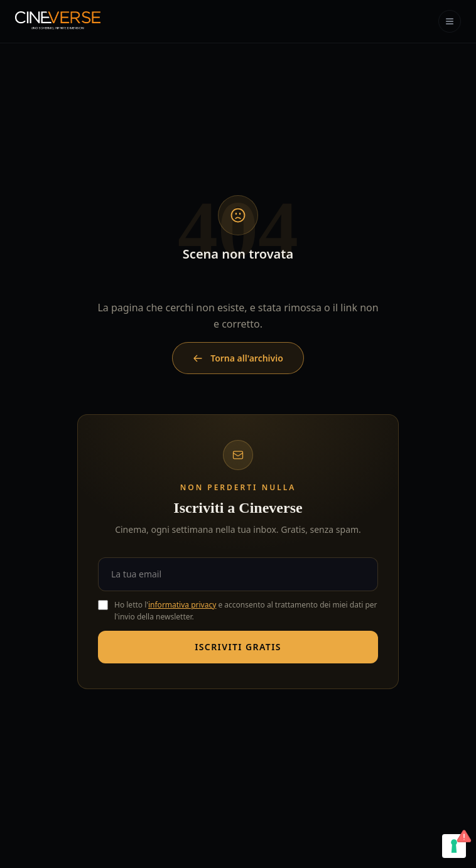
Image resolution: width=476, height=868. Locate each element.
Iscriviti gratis (238, 647)
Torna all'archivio (238, 358)
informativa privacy (182, 605)
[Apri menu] (450, 21)
